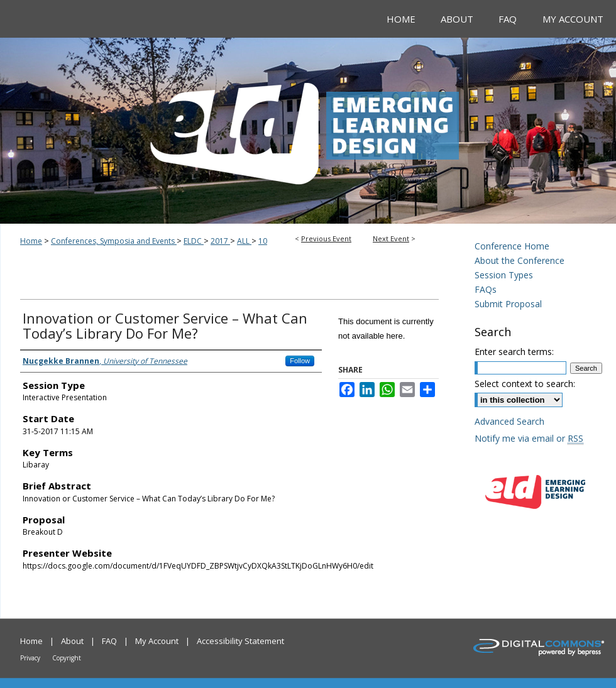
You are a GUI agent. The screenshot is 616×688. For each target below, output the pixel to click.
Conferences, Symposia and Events (114, 241)
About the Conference (520, 260)
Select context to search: (525, 384)
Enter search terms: (514, 352)
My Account (157, 641)
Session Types (504, 275)
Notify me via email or (529, 438)
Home (31, 241)
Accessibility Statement (240, 641)
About (72, 641)
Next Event (391, 238)
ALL (244, 241)
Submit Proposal (508, 304)
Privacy (30, 658)
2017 (220, 241)
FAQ (109, 641)
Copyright (67, 658)
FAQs (486, 289)
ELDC (194, 241)
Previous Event (326, 238)
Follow (300, 361)
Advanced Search (509, 421)
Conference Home (512, 246)
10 (263, 241)
